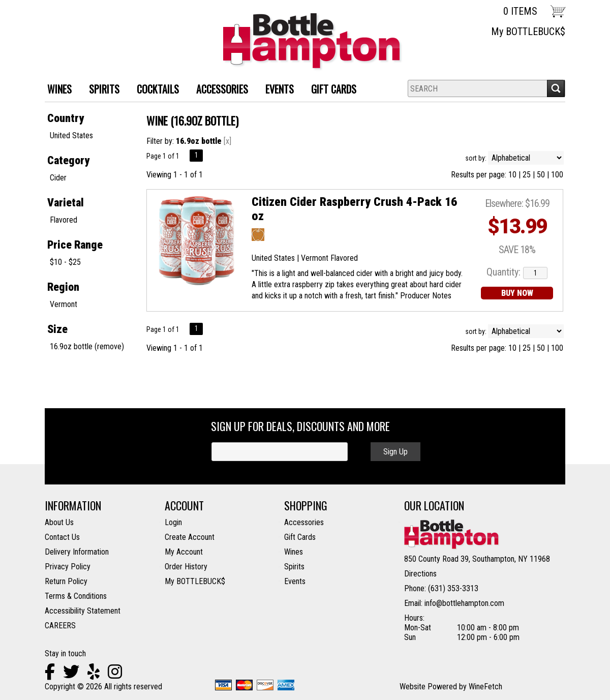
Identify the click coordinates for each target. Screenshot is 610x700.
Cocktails (154, 90)
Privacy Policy (68, 567)
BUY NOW (517, 293)
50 (541, 175)
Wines (294, 552)
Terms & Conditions (76, 596)
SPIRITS (100, 90)
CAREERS (60, 626)
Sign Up (395, 452)
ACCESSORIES (218, 90)
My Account (184, 552)
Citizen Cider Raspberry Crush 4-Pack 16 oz (354, 209)
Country (66, 118)
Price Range (75, 245)
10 (512, 175)
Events (280, 89)
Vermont (64, 304)
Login (173, 522)
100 (557, 175)
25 (527, 175)
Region (63, 287)
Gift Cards (334, 89)
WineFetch (485, 687)
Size (57, 329)
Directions (420, 574)
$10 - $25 (65, 262)
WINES (56, 90)
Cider (58, 178)
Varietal (66, 203)
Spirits (294, 567)
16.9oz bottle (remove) (87, 346)
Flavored (64, 220)
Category (68, 160)
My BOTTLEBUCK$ (528, 32)
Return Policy (66, 581)
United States (71, 135)
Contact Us (62, 537)
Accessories (304, 522)
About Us (59, 522)
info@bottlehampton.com (464, 603)
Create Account (190, 537)
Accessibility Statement (83, 611)
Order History (186, 567)
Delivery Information (77, 552)
